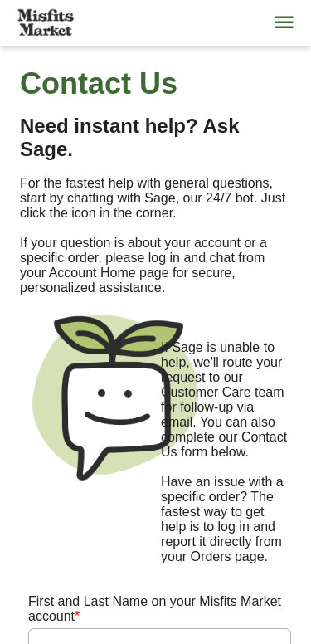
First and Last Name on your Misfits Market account (155, 609)
